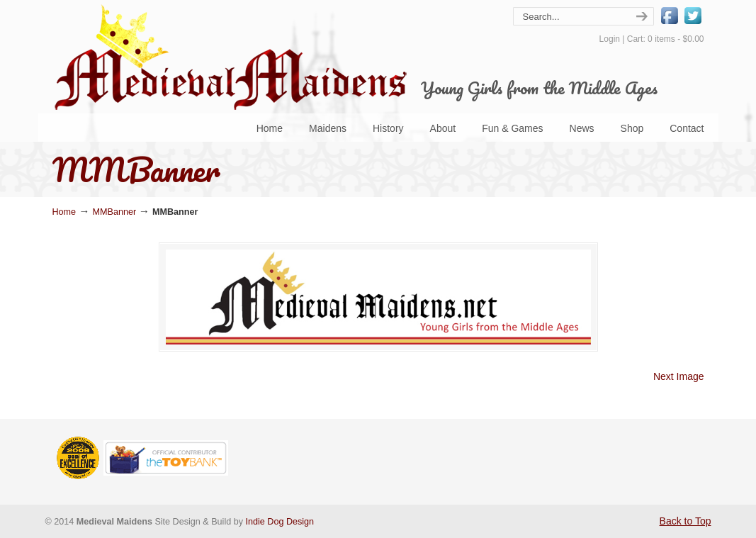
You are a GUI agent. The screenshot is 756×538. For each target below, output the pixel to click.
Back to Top (686, 521)
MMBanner (115, 212)
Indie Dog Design (280, 522)
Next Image (679, 376)
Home (64, 212)
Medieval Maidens (230, 57)
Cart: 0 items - (666, 39)
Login (610, 39)
